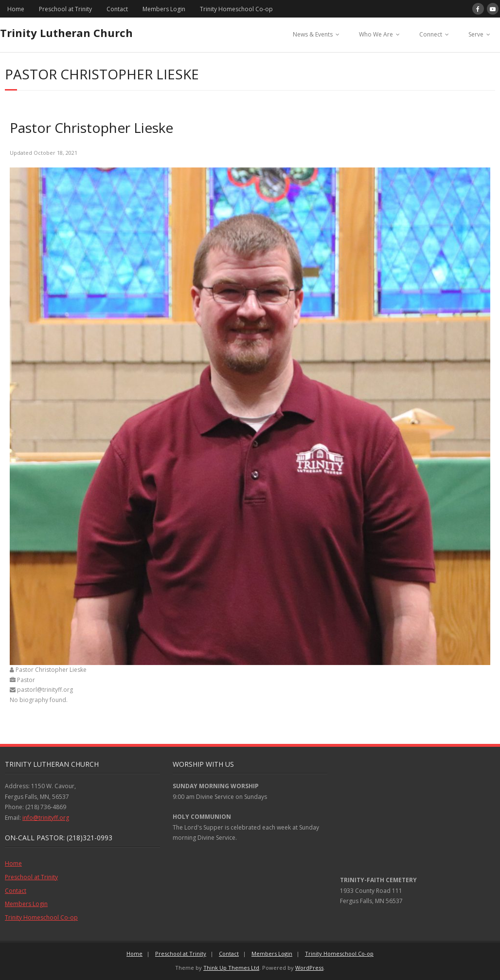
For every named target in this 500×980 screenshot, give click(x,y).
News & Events (313, 34)
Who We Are (376, 34)
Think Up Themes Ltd (231, 968)
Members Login (164, 9)
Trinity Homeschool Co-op (236, 9)
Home (16, 9)
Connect (431, 34)
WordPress (309, 968)
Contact (117, 9)
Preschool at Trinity (65, 9)
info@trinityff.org (46, 818)
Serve (476, 34)
